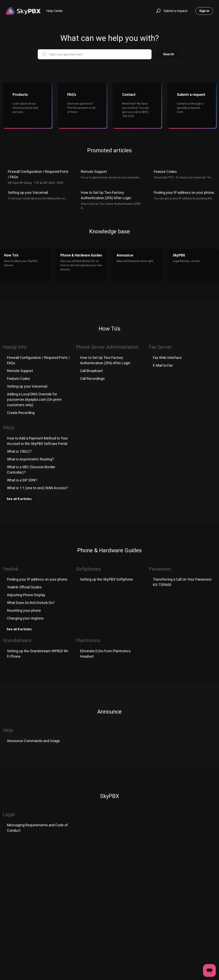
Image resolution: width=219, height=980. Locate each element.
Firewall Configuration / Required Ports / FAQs (38, 174)
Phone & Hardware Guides (109, 550)
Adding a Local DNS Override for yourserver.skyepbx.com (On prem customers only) (34, 399)
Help (8, 730)
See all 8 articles (19, 499)
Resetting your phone (24, 610)
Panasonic (160, 569)
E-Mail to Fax (163, 365)
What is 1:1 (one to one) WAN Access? (37, 488)
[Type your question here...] (95, 54)
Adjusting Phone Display (26, 595)
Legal (9, 815)
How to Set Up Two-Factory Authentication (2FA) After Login (106, 195)
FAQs (9, 428)
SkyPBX (110, 796)
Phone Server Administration (107, 347)
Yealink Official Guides (24, 587)
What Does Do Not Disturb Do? (31, 603)
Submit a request (176, 11)
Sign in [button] (204, 11)
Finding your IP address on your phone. (184, 193)
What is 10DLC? (19, 451)
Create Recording (21, 413)
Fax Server (160, 347)
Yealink (11, 569)
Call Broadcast (91, 371)
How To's (109, 329)
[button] (158, 11)
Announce (109, 712)
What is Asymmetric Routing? (30, 459)
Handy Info (15, 347)
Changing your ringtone (25, 618)
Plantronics (88, 640)
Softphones (88, 569)
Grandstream (17, 640)
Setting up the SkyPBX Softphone (107, 579)
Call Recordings (92, 379)
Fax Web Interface (167, 358)
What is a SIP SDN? (22, 480)
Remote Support (94, 172)
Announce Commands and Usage (33, 741)
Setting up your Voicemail (28, 193)
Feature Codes (165, 172)
